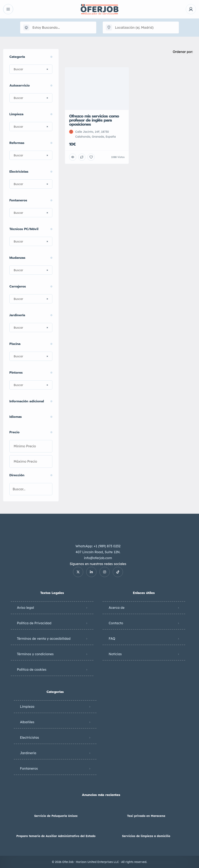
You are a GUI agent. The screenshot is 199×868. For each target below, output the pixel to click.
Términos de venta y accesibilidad (44, 639)
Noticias (115, 654)
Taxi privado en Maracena (146, 816)
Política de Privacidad (34, 623)
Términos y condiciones (35, 654)
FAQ (112, 639)
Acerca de (117, 608)
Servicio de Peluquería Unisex (56, 816)
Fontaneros (29, 768)
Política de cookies (32, 669)
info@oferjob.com (98, 558)
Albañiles (27, 722)
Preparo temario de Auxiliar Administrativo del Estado (56, 836)
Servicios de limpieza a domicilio (146, 836)
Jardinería (28, 753)
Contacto (116, 623)
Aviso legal (25, 608)
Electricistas (29, 737)
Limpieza (27, 707)
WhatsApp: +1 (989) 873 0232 (98, 546)
